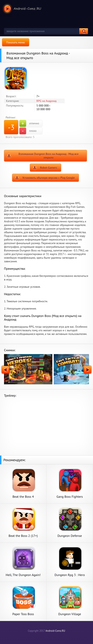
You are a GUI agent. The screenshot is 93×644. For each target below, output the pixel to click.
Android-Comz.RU (55, 631)
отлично (29, 123)
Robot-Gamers (49, 168)
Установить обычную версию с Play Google (49, 178)
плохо (28, 131)
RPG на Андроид (46, 101)
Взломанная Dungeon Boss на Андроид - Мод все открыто (49, 156)
